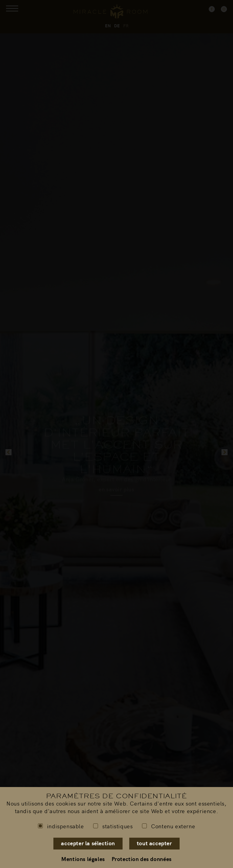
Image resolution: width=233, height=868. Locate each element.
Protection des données (142, 859)
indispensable (61, 826)
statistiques (113, 826)
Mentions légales (83, 859)
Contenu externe (169, 826)
